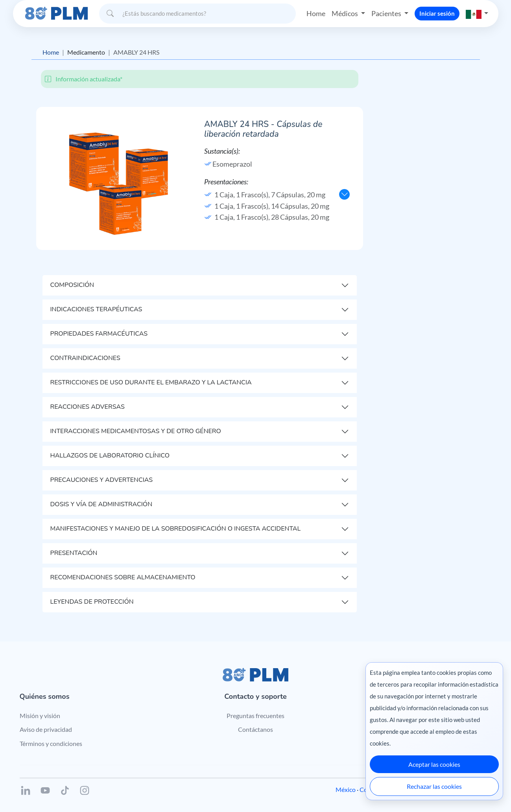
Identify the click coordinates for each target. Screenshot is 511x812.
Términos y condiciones (51, 743)
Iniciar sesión (437, 13)
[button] (477, 14)
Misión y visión (40, 716)
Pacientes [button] (387, 13)
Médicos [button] (345, 13)
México (346, 789)
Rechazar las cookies (434, 786)
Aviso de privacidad (46, 729)
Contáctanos (256, 729)
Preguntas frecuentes (256, 716)
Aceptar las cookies (434, 764)
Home (316, 13)
